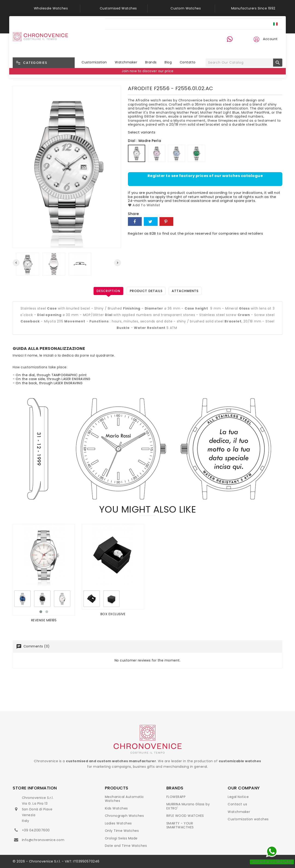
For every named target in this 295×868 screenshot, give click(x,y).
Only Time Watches (122, 831)
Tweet (151, 221)
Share (135, 221)
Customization (94, 62)
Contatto (188, 62)
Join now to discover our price (147, 71)
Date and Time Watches (126, 846)
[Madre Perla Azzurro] (177, 154)
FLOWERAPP (176, 797)
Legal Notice (238, 797)
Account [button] (270, 39)
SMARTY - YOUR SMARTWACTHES (180, 825)
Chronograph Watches (124, 816)
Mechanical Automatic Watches (124, 799)
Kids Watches (116, 808)
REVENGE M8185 (44, 620)
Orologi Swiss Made (121, 838)
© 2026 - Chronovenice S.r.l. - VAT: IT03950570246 (56, 861)
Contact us (237, 804)
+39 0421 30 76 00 (233, 48)
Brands (151, 62)
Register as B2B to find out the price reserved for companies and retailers (195, 233)
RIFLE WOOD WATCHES (185, 816)
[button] (256, 39)
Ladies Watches (118, 823)
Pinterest (166, 221)
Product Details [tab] (146, 291)
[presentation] (16, 263)
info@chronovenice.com (43, 840)
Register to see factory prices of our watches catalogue (205, 176)
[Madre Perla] (137, 154)
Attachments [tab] (185, 291)
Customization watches (248, 819)
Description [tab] (108, 291)
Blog (168, 62)
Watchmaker (126, 62)
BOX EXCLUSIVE (113, 614)
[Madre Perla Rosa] (157, 154)
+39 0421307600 (36, 830)
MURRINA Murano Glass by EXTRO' (188, 806)
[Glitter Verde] (197, 154)
